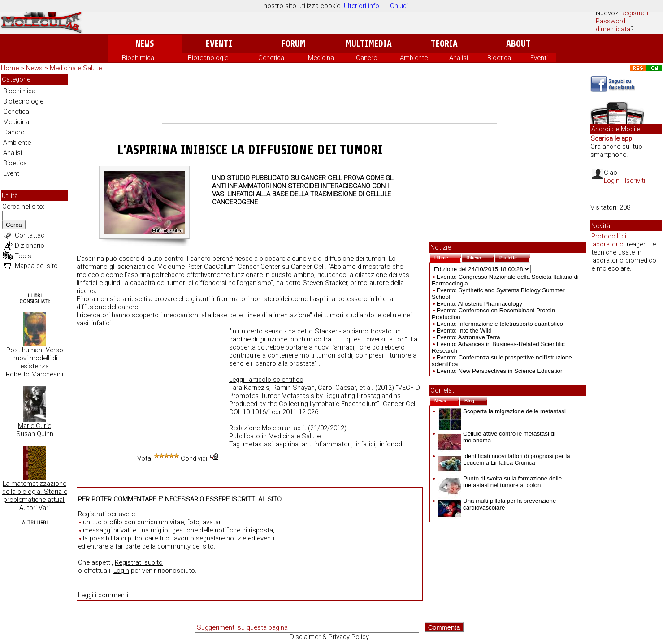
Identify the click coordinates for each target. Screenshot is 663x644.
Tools (23, 256)
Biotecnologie (208, 58)
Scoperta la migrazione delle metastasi (502, 411)
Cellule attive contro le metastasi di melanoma (497, 437)
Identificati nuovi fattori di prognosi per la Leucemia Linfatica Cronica (504, 459)
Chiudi (399, 6)
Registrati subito (139, 562)
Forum (293, 44)
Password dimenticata (613, 25)
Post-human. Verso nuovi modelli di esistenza (35, 358)
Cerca (14, 225)
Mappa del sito (36, 266)
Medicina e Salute (76, 68)
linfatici (365, 444)
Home (10, 68)
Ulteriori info (362, 6)
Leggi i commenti (103, 595)
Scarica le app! (612, 138)
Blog (476, 400)
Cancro (367, 58)
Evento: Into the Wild (464, 331)
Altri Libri (35, 523)
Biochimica (138, 58)
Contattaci (30, 235)
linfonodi (391, 444)
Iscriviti (635, 181)
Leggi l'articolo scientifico (266, 380)
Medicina (321, 58)
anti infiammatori (327, 444)
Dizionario (30, 246)
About (518, 44)
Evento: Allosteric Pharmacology (479, 304)
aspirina (287, 444)
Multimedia (369, 44)
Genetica (271, 58)
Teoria (444, 44)
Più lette (515, 257)
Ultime (448, 257)
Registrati (634, 13)
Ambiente (414, 58)
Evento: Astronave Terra (468, 337)
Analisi (459, 58)
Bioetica (499, 58)
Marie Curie (35, 426)
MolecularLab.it (284, 428)
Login (121, 571)
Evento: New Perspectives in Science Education (500, 371)
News (145, 44)
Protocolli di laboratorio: (609, 240)
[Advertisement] (329, 99)
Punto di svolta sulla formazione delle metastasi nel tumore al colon (500, 482)
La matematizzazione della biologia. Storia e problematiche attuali (35, 492)
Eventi (219, 44)
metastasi (258, 444)
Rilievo (480, 257)
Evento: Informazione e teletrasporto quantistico (500, 324)
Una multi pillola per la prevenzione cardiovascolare (497, 504)
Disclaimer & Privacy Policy (329, 637)
